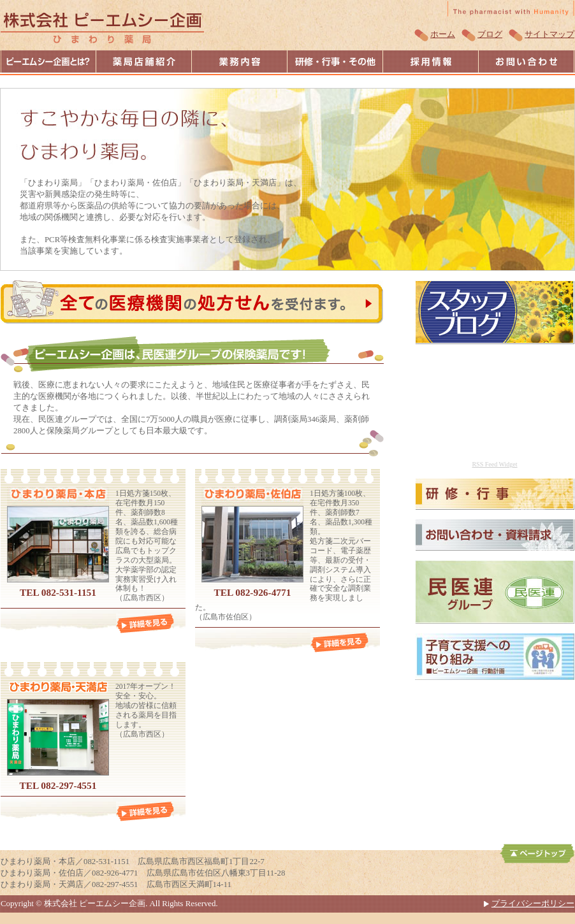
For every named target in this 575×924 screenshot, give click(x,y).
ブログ (490, 34)
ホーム (443, 34)
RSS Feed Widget (494, 464)
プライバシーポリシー (533, 904)
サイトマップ (550, 34)
